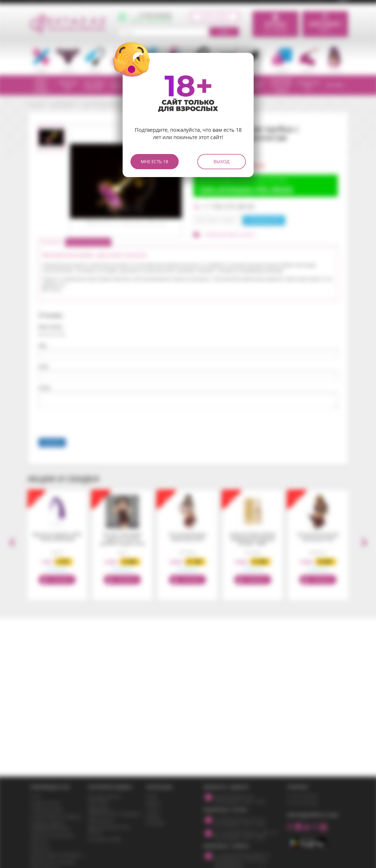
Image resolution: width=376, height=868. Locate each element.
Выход (222, 161)
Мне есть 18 (154, 161)
